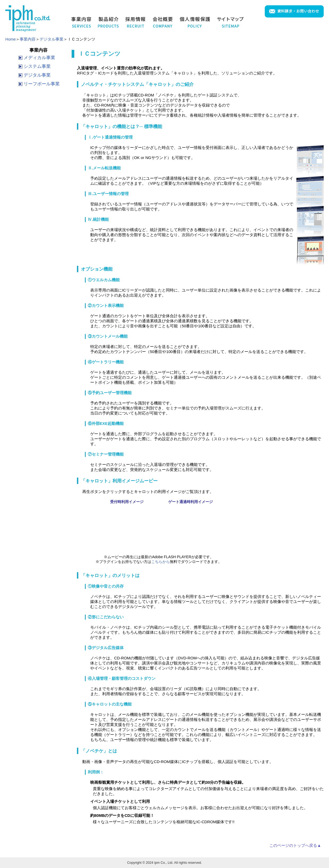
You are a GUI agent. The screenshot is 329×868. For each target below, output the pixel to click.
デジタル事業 (51, 39)
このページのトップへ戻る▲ (295, 845)
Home (10, 39)
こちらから (161, 562)
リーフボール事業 (42, 84)
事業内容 (28, 39)
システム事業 (37, 66)
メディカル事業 (39, 58)
